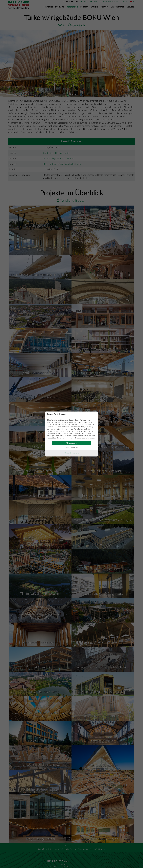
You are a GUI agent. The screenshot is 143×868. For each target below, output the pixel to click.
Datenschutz (67, 453)
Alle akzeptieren (72, 443)
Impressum (76, 453)
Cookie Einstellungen (72, 448)
